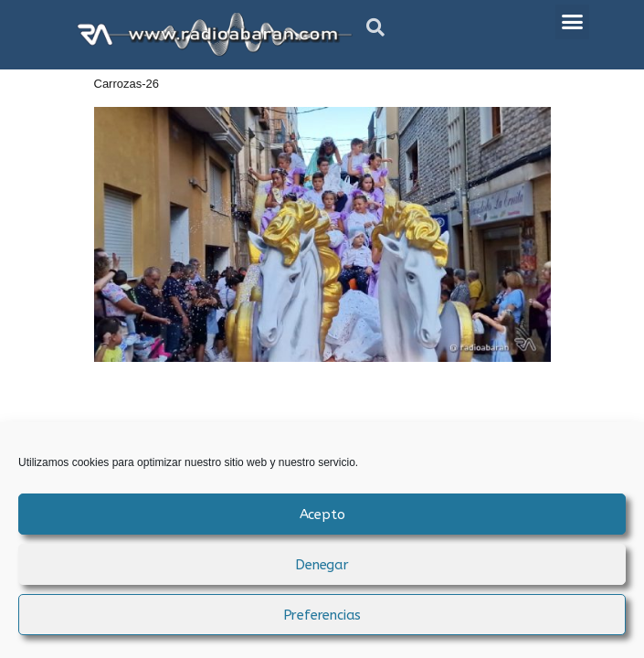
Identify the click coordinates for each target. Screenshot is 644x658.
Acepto (322, 515)
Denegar (322, 565)
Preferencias (322, 615)
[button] (375, 27)
